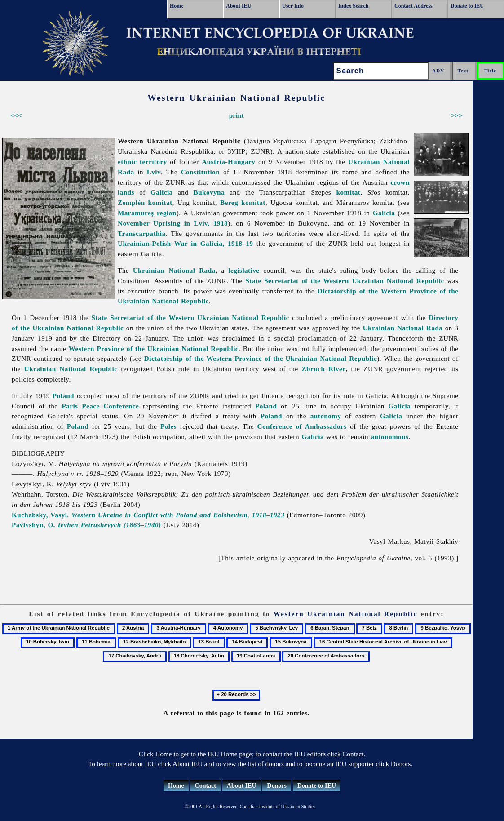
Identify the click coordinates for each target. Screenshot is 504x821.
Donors (277, 786)
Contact (206, 786)
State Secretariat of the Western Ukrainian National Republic (345, 281)
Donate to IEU (467, 6)
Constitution (201, 172)
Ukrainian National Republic (71, 369)
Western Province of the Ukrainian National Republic (154, 348)
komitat (349, 192)
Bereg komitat (243, 202)
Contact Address (413, 6)
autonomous (390, 437)
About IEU (239, 6)
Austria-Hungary (228, 162)
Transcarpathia (142, 233)
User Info (293, 6)
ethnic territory (142, 162)
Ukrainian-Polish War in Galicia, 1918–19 (185, 243)
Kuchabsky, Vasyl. (148, 515)
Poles (168, 426)
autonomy (326, 416)
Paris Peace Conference (100, 406)
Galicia (162, 192)
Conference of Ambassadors (302, 426)
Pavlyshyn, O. (86, 525)
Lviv (154, 172)
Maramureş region (147, 213)
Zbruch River (323, 369)
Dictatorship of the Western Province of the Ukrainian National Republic (261, 358)
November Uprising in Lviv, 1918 (173, 223)
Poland (63, 396)
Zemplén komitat (145, 202)
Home (177, 6)
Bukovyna (209, 192)
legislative (244, 270)
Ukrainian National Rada (174, 270)
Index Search (353, 6)
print (237, 115)
